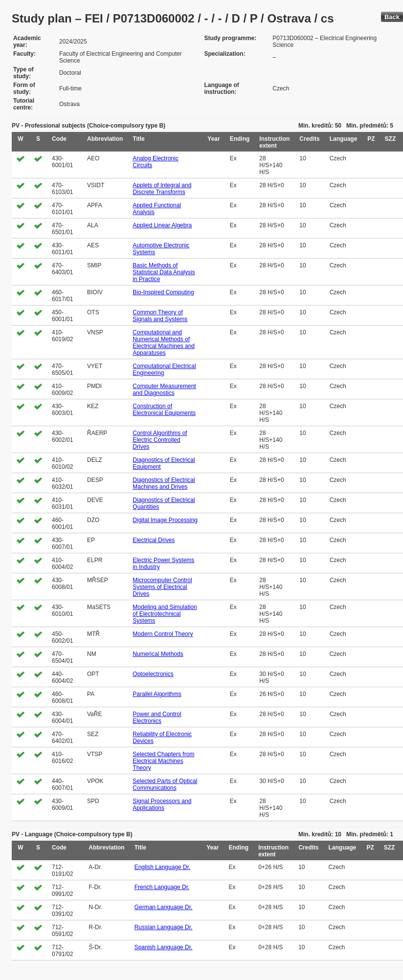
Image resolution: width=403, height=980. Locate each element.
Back (392, 17)
